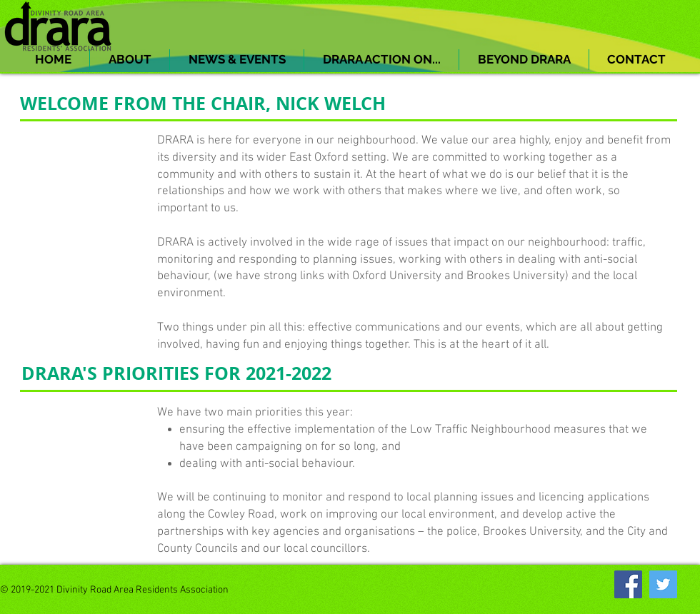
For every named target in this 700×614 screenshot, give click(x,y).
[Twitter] (663, 584)
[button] (130, 60)
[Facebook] (628, 584)
